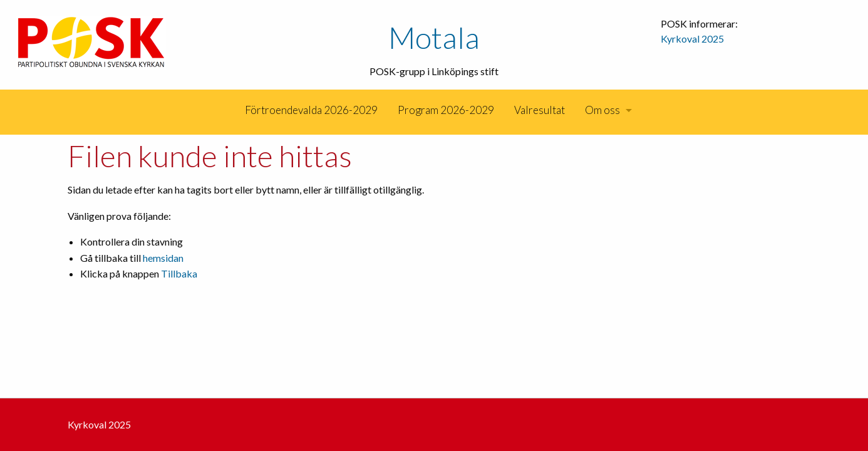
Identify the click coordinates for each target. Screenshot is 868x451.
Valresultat (540, 110)
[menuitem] (234, 110)
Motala (434, 37)
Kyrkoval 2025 (692, 39)
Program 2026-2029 (446, 110)
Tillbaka (179, 273)
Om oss (602, 110)
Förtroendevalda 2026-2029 (311, 110)
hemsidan (163, 258)
